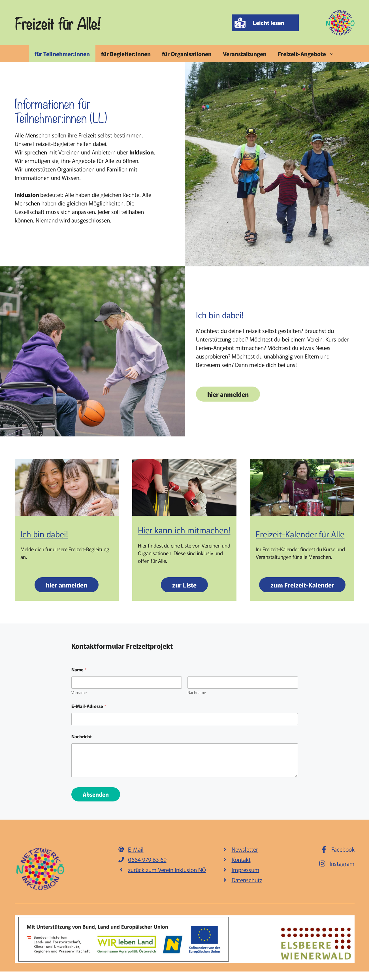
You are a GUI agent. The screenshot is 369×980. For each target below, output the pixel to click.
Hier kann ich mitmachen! (184, 530)
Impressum (246, 870)
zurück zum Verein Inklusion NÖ (167, 870)
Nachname (197, 692)
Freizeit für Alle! (58, 23)
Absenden (96, 794)
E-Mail (136, 849)
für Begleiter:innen (126, 54)
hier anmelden (228, 394)
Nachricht (82, 736)
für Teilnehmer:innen (62, 54)
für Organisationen (187, 54)
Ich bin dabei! (44, 534)
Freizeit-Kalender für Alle (300, 534)
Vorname (79, 692)
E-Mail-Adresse (89, 706)
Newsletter (245, 849)
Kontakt (241, 859)
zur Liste (184, 585)
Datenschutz (247, 880)
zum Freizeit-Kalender (302, 585)
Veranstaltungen (245, 54)
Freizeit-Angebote (309, 54)
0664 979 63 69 (147, 859)
